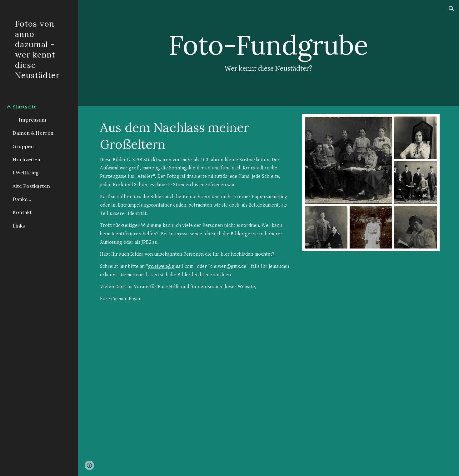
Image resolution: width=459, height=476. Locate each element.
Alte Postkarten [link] (31, 186)
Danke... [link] (22, 199)
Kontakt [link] (22, 212)
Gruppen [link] (23, 146)
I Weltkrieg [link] (26, 173)
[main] (269, 53)
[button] (452, 9)
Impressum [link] (32, 120)
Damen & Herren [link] (33, 133)
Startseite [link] (25, 107)
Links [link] (19, 226)
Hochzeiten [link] (26, 159)
